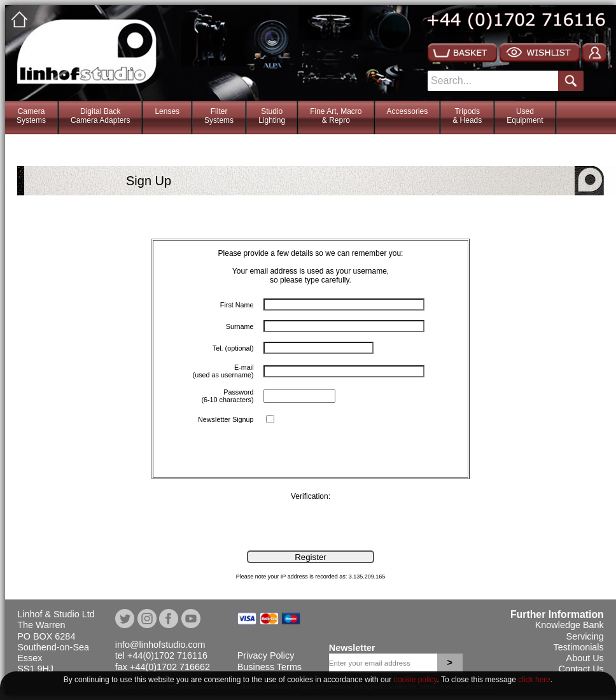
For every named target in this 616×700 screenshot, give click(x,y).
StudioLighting (272, 116)
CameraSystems (31, 116)
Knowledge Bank (570, 625)
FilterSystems (219, 116)
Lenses (167, 111)
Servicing (585, 636)
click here (534, 680)
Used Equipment (525, 116)
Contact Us (581, 669)
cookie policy (416, 680)
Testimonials (579, 647)
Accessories (408, 111)
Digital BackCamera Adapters (100, 116)
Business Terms (269, 667)
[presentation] (102, 526)
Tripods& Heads (467, 116)
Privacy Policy (266, 655)
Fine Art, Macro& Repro (336, 116)
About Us (585, 658)
